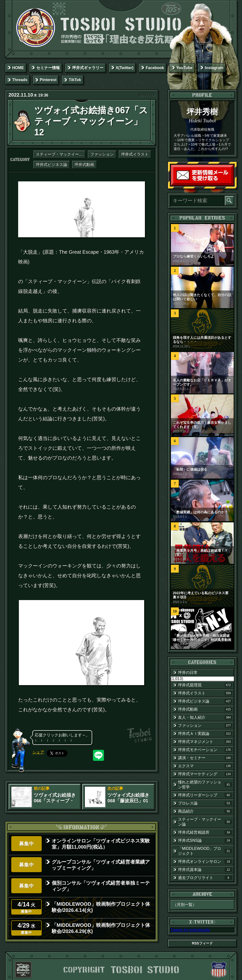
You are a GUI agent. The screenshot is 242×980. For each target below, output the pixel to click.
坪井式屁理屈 (205, 685)
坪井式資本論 (205, 870)
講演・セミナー (205, 758)
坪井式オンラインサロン (205, 862)
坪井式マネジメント (205, 742)
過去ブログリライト (205, 878)
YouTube (184, 68)
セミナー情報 (48, 68)
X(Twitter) (125, 68)
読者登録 (232, 184)
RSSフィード (202, 943)
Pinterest (48, 80)
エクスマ (205, 766)
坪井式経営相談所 (205, 832)
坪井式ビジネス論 (51, 165)
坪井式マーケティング (205, 774)
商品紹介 (205, 811)
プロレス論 (205, 803)
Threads (20, 80)
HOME (18, 68)
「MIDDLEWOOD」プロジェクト (205, 851)
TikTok (75, 80)
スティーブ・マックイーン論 (61, 154)
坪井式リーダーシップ (205, 795)
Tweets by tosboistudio (190, 930)
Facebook (155, 68)
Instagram (214, 68)
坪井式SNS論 (205, 841)
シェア (38, 752)
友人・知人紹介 (205, 717)
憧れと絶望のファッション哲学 (205, 785)
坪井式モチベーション (205, 750)
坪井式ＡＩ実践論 (205, 734)
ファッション (102, 154)
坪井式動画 (84, 165)
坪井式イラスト (135, 154)
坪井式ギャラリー (88, 68)
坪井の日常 (188, 672)
